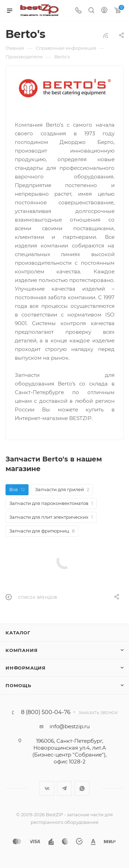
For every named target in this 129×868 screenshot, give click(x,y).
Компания (21, 650)
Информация (26, 668)
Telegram (64, 788)
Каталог (18, 633)
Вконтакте (47, 788)
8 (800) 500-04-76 (46, 712)
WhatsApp (82, 788)
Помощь (18, 685)
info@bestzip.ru (70, 726)
